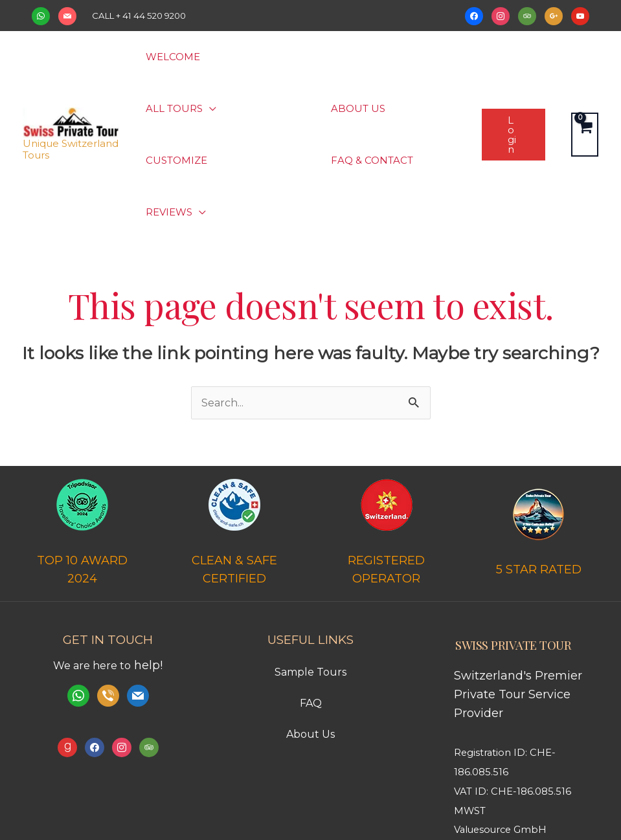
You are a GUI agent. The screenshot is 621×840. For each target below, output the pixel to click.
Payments (308, 805)
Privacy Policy (368, 805)
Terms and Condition (230, 805)
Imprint (422, 805)
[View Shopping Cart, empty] (585, 83)
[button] (280, 57)
